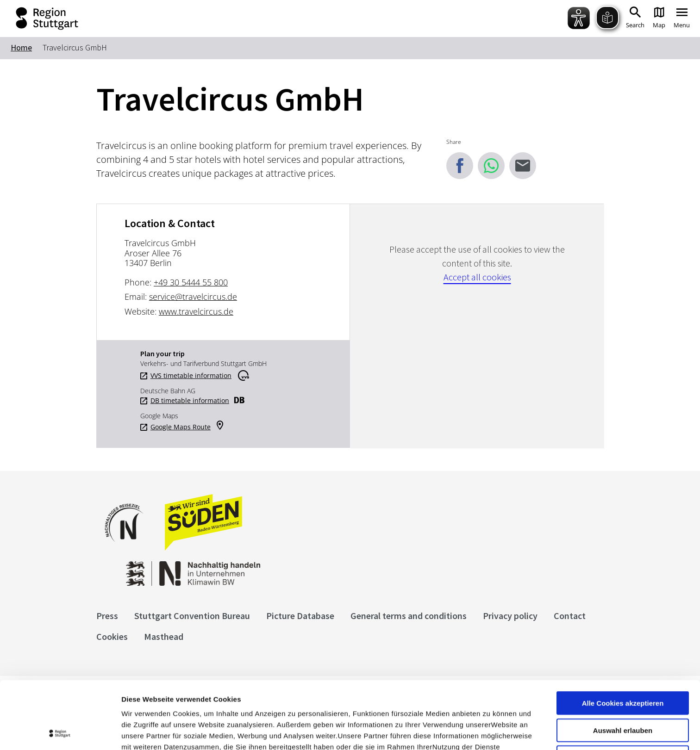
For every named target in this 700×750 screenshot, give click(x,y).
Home (21, 47)
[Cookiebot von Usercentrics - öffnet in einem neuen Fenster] (60, 732)
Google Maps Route (181, 427)
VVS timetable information (191, 376)
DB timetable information (190, 401)
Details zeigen (492, 732)
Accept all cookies (477, 277)
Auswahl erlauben (623, 663)
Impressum (141, 702)
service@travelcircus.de (193, 297)
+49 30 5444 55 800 (191, 282)
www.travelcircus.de (196, 311)
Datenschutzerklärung (206, 702)
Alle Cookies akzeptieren (623, 635)
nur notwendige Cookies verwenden (623, 694)
